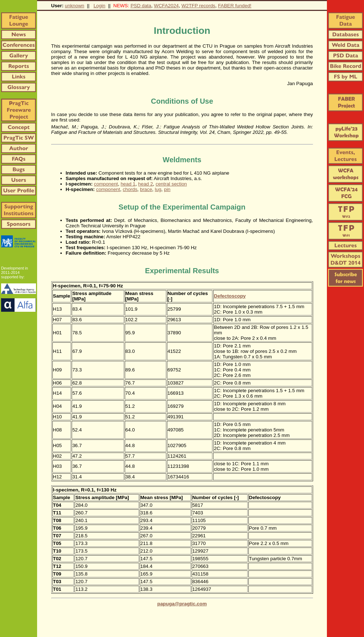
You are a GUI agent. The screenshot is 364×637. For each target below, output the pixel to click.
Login (99, 6)
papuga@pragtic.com (182, 604)
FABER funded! (235, 6)
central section (171, 184)
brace (146, 189)
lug (158, 189)
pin (167, 189)
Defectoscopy (230, 296)
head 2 (146, 184)
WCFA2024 (166, 6)
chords (130, 189)
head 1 (128, 184)
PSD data (141, 6)
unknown (74, 6)
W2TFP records (198, 6)
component (106, 184)
